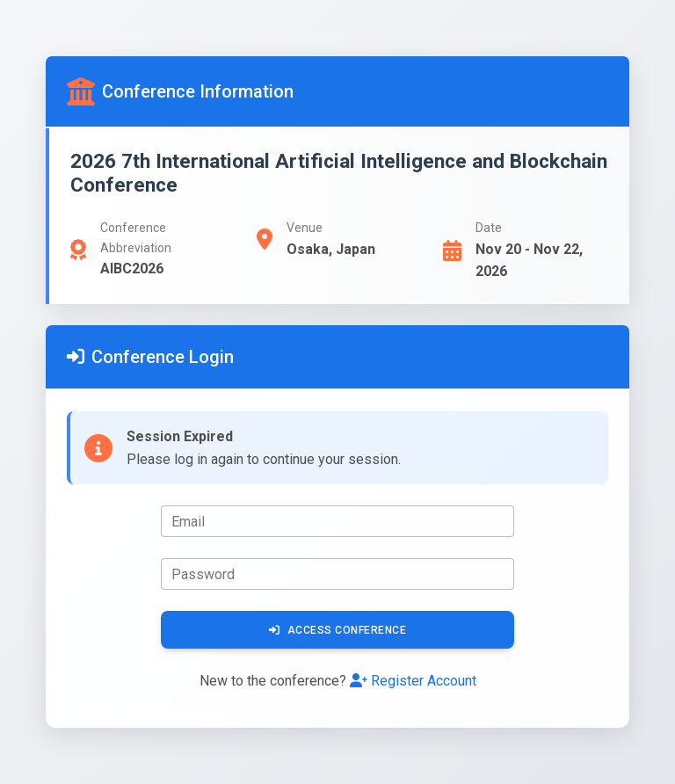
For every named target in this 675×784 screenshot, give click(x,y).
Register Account (413, 681)
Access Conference (337, 630)
